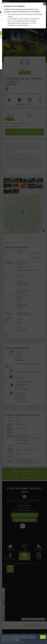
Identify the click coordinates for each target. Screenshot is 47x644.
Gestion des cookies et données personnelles (13, 642)
